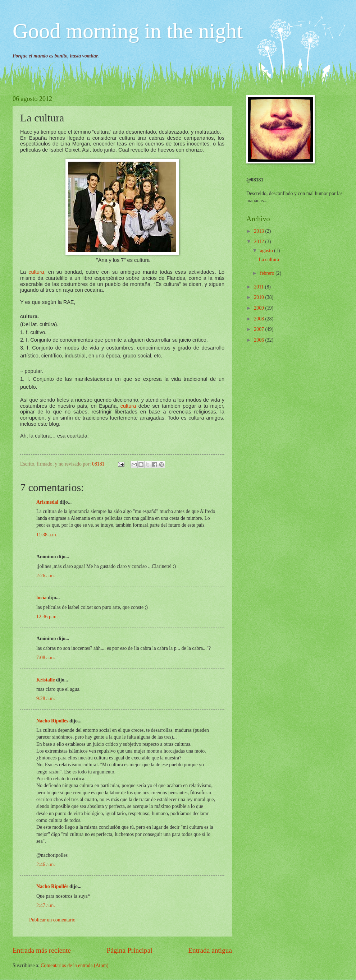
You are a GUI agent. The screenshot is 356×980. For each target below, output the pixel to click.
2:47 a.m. (46, 905)
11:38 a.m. (47, 535)
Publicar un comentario (52, 920)
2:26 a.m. (46, 576)
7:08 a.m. (46, 658)
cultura (36, 272)
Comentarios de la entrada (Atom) (75, 965)
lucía (41, 598)
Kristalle (45, 680)
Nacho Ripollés (52, 721)
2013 (259, 231)
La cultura (269, 260)
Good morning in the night (128, 31)
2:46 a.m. (46, 865)
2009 (259, 308)
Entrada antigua (210, 950)
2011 (259, 287)
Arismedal (47, 502)
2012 (259, 242)
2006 (259, 340)
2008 (259, 319)
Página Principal (130, 950)
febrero (268, 273)
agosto (267, 251)
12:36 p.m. (47, 617)
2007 (259, 329)
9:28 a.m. (46, 699)
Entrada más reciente (42, 950)
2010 (259, 297)
